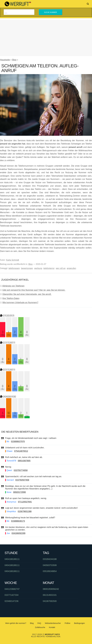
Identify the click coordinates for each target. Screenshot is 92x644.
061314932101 (50, 595)
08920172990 (20, 492)
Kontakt (52, 627)
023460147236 (12, 601)
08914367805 (24, 461)
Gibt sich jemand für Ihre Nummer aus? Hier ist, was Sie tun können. (34, 290)
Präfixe (68, 623)
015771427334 (12, 595)
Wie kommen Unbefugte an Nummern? (20, 302)
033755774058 (21, 470)
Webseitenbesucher (53, 623)
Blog (14, 60)
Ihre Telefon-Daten (11, 298)
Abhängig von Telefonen (13, 286)
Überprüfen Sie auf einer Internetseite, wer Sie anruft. (27, 294)
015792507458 (22, 480)
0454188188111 (12, 559)
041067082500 (50, 601)
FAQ (39, 623)
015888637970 (18, 441)
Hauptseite (5, 60)
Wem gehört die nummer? (16, 623)
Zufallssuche (40, 627)
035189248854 (50, 571)
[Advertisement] (46, 38)
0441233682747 (12, 589)
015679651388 (25, 511)
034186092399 (18, 533)
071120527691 (25, 502)
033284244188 (50, 559)
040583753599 (50, 565)
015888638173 (18, 521)
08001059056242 (51, 589)
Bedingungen (80, 623)
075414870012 (21, 451)
